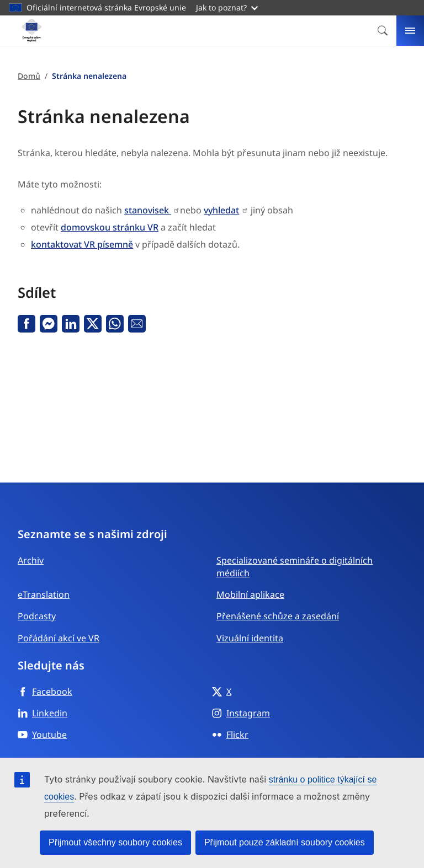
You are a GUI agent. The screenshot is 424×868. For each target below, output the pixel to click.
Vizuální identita (250, 638)
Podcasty (37, 616)
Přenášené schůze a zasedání (278, 616)
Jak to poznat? (227, 7)
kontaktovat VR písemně (82, 244)
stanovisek (148, 210)
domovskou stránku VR (110, 227)
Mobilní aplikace (250, 594)
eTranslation (44, 594)
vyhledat (221, 210)
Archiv (31, 560)
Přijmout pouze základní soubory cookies (285, 842)
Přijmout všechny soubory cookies (115, 842)
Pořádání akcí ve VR (59, 638)
